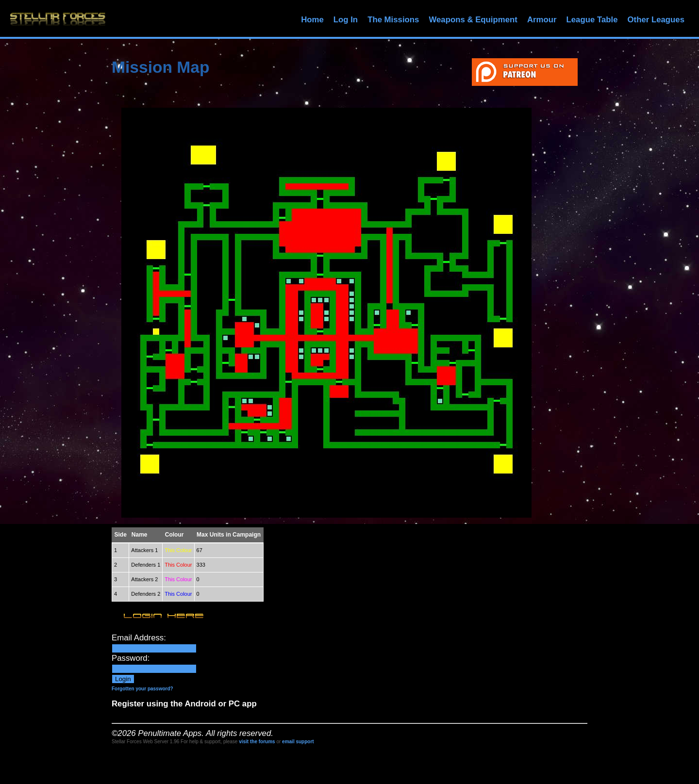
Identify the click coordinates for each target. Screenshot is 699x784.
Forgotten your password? (142, 689)
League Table (592, 20)
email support (298, 742)
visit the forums (257, 742)
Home (312, 20)
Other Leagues (656, 20)
